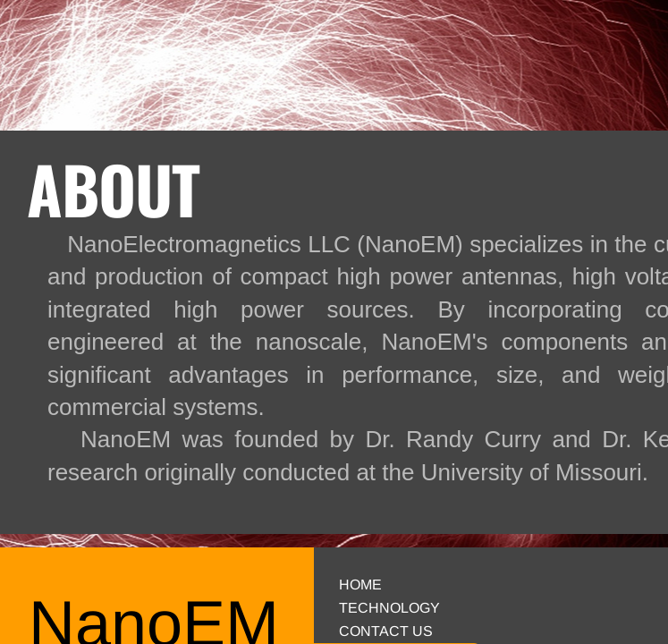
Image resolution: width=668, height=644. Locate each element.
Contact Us (386, 631)
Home (360, 585)
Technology (389, 608)
